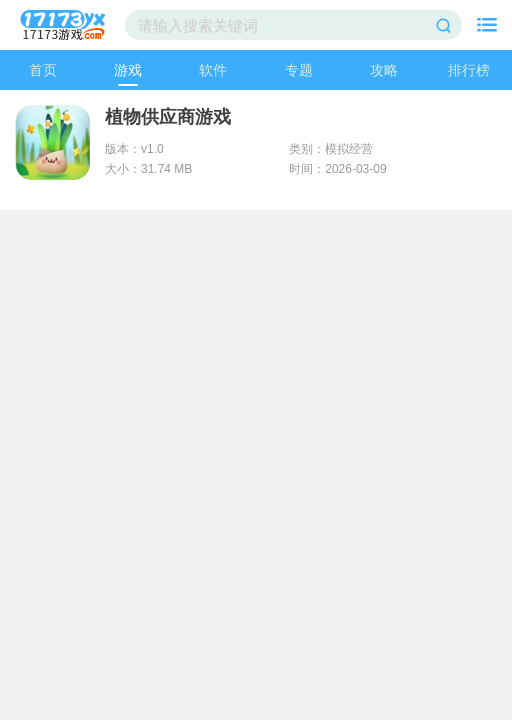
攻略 (384, 70)
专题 (299, 70)
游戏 (128, 70)
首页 (43, 70)
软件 (213, 70)
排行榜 (469, 70)
